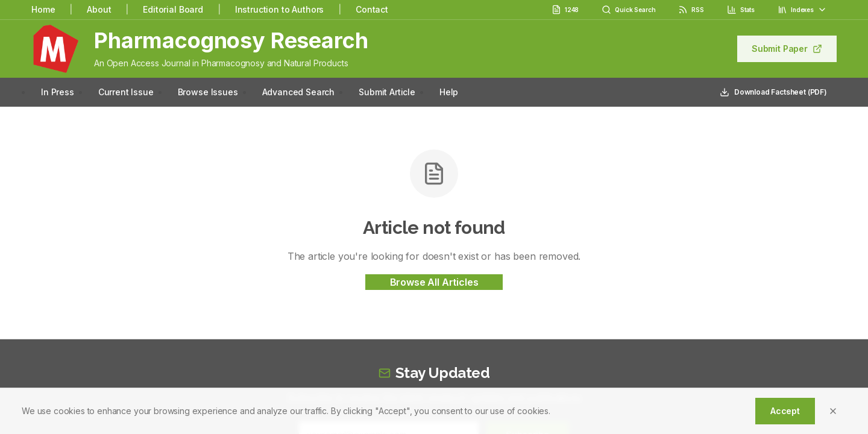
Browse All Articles (434, 282)
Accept (785, 411)
